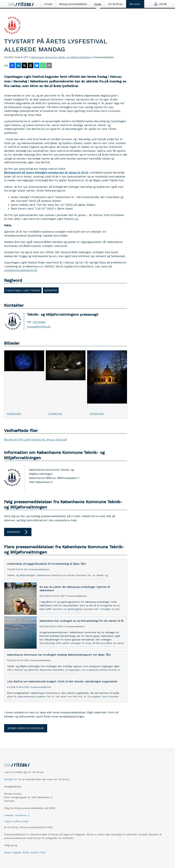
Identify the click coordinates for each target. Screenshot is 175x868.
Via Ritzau (64, 779)
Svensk (34, 852)
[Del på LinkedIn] (18, 66)
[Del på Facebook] (12, 66)
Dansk (8, 852)
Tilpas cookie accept (16, 821)
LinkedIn (9, 815)
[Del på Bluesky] (37, 66)
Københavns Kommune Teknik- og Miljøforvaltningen (61, 57)
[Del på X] (24, 66)
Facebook (21, 815)
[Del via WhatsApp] (43, 66)
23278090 (39, 322)
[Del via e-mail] (49, 66)
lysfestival (51, 290)
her (76, 219)
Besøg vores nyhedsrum (26, 728)
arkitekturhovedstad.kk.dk (21, 270)
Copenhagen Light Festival (23, 290)
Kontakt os (10, 779)
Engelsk (17, 852)
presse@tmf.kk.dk (39, 327)
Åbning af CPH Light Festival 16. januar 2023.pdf (36, 440)
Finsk (42, 852)
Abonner (18, 532)
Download (14, 414)
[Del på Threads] (31, 66)
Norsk (26, 852)
